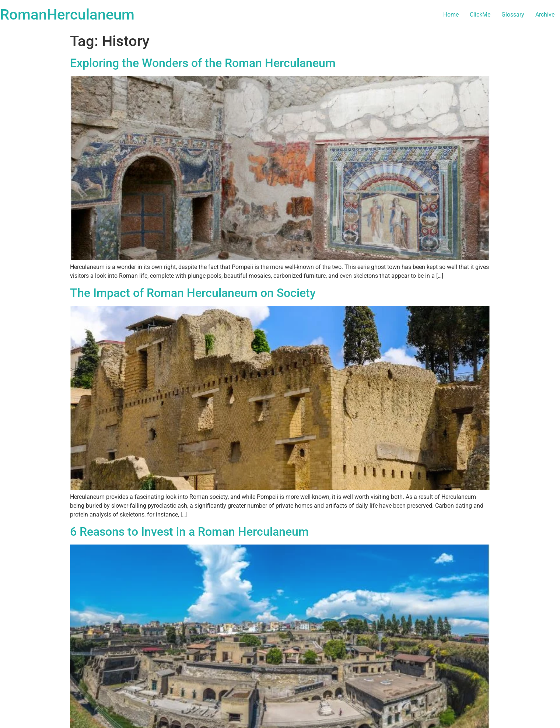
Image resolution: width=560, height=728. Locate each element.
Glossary (513, 15)
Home (451, 15)
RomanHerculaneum (67, 15)
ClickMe (480, 15)
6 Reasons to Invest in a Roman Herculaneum (189, 532)
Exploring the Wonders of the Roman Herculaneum (203, 63)
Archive (545, 15)
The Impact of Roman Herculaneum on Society (193, 293)
